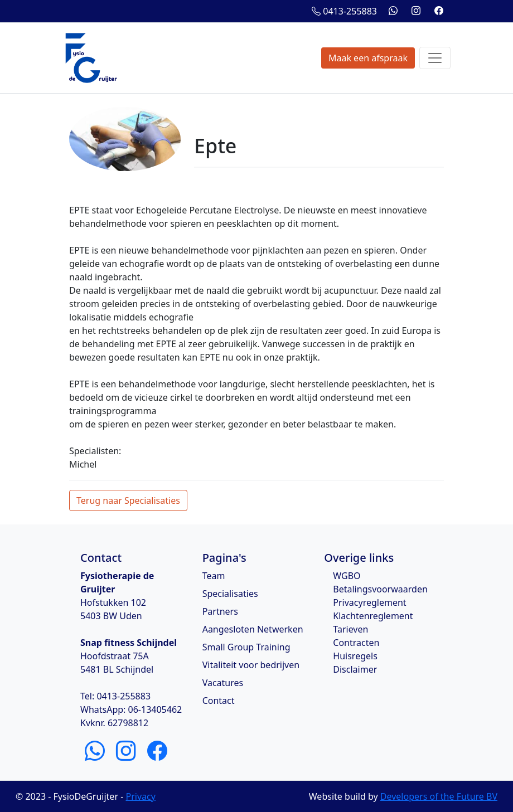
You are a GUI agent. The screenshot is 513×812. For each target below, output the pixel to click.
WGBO (347, 576)
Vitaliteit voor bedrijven (251, 665)
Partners (220, 611)
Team (214, 576)
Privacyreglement (369, 602)
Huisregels (355, 656)
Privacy (140, 796)
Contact (219, 701)
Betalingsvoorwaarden (380, 589)
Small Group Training (246, 647)
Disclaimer (355, 669)
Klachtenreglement (373, 616)
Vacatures (223, 683)
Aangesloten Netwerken (253, 629)
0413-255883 (344, 11)
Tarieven (350, 629)
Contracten (356, 643)
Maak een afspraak (368, 58)
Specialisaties (230, 594)
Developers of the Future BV (439, 796)
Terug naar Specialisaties (128, 500)
